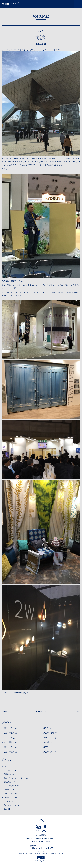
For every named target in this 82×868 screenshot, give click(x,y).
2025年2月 (49, 752)
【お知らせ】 (9, 801)
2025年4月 (49, 747)
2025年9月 (49, 738)
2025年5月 (11, 747)
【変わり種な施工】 (11, 786)
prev (5, 711)
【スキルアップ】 (10, 797)
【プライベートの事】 (12, 805)
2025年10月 (11, 738)
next (77, 711)
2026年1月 (11, 733)
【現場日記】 (9, 774)
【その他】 (8, 809)
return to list (41, 711)
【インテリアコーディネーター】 (16, 778)
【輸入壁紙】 (9, 782)
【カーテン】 (9, 790)
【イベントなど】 (11, 794)
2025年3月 (11, 752)
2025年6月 (49, 742)
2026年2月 (49, 728)
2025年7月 (11, 742)
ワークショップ (10, 770)
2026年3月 (11, 728)
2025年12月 (50, 733)
